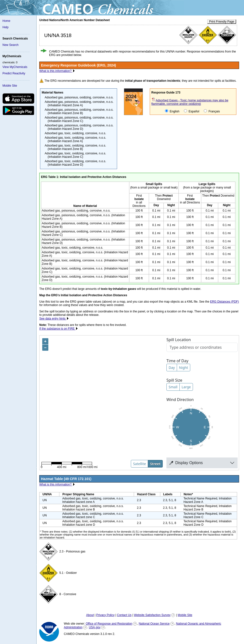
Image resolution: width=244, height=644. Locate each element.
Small (173, 387)
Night (183, 368)
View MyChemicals (15, 67)
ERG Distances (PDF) (224, 302)
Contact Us (124, 615)
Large (186, 387)
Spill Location (179, 340)
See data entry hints (53, 319)
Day (172, 368)
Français (212, 111)
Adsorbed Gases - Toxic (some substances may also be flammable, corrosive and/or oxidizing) (190, 102)
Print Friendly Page (222, 22)
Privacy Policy (105, 615)
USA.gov (95, 627)
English (172, 111)
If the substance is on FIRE (57, 329)
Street (155, 464)
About (90, 615)
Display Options (186, 463)
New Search (10, 45)
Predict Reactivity (14, 73)
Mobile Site (10, 86)
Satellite (139, 464)
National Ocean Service (154, 624)
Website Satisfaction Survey (152, 615)
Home (6, 21)
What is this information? (56, 71)
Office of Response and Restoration (109, 624)
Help (6, 27)
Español (192, 111)
